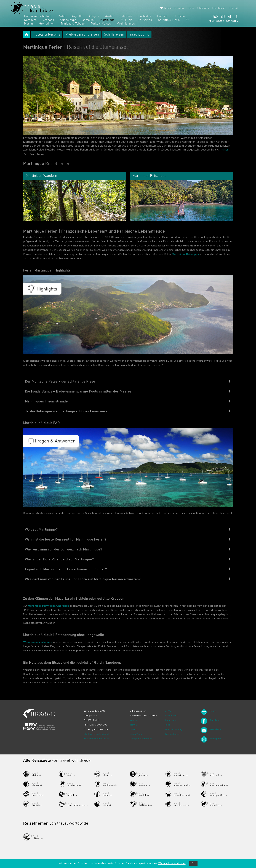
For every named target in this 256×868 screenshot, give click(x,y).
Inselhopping (139, 35)
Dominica (30, 20)
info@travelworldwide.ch (96, 734)
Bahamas (126, 16)
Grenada (48, 20)
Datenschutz (172, 715)
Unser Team (136, 734)
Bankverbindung (174, 729)
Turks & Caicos (101, 24)
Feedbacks (219, 8)
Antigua (94, 16)
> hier (225, 149)
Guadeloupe (68, 20)
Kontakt (234, 8)
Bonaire (162, 16)
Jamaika (88, 20)
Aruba (109, 16)
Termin (133, 725)
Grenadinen (47, 24)
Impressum (171, 720)
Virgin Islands (126, 24)
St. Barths (145, 20)
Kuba (62, 16)
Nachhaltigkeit (173, 734)
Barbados (145, 16)
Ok (193, 864)
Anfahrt (134, 729)
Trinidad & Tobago (73, 24)
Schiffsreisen (114, 35)
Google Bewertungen (141, 739)
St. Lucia (126, 20)
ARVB (168, 711)
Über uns (203, 8)
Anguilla (77, 16)
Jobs (168, 725)
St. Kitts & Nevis (169, 20)
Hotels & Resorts (47, 35)
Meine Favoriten (174, 8)
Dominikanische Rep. (38, 16)
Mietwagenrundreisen (82, 35)
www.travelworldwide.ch (96, 739)
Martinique (107, 20)
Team (191, 8)
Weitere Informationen (172, 864)
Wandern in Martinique (38, 642)
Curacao (179, 16)
